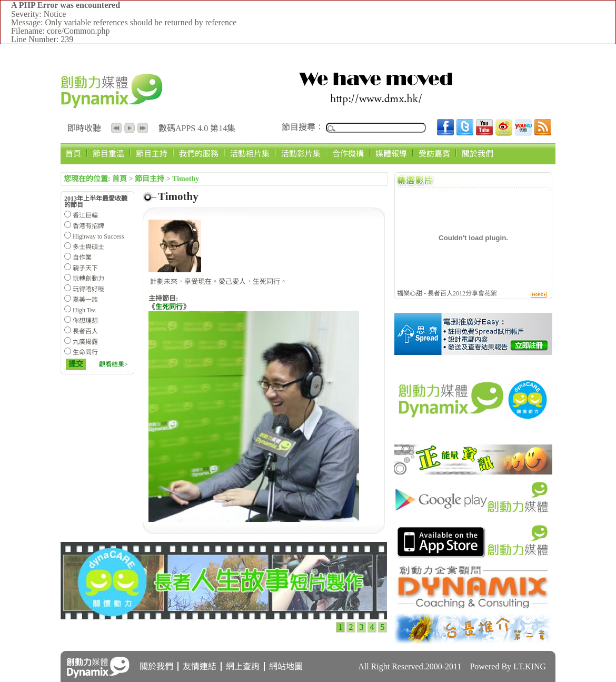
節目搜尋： (303, 127)
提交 (76, 364)
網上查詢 (243, 666)
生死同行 (169, 307)
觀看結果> (113, 364)
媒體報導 (391, 154)
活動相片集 (250, 154)
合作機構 (348, 154)
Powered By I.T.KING (508, 666)
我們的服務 (199, 154)
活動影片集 (301, 154)
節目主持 (152, 154)
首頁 (73, 154)
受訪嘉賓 (434, 154)
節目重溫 (108, 154)
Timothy (186, 179)
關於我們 (478, 154)
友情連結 (200, 666)
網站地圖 (286, 666)
